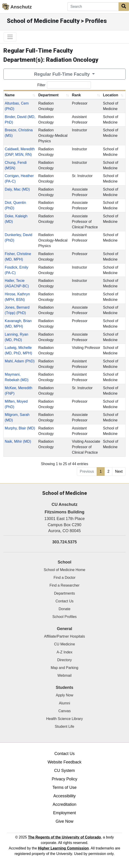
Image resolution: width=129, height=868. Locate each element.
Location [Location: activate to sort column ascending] (111, 95)
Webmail (64, 675)
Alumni (65, 703)
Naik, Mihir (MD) (18, 441)
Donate (64, 609)
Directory (64, 660)
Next (119, 471)
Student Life (64, 726)
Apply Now (64, 695)
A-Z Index (64, 652)
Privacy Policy (64, 779)
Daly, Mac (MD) (17, 189)
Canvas (64, 711)
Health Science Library (65, 719)
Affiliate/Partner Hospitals (64, 636)
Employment (64, 813)
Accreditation (64, 804)
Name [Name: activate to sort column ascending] (10, 95)
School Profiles (65, 617)
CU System (64, 771)
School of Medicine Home (64, 570)
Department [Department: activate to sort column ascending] (48, 95)
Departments (64, 593)
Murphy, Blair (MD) (20, 428)
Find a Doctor (64, 578)
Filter (64, 85)
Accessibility (64, 796)
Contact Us (64, 601)
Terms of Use (64, 787)
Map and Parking (65, 668)
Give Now (64, 821)
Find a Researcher (64, 585)
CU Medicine (64, 644)
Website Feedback (65, 762)
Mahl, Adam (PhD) (20, 361)
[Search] (93, 7)
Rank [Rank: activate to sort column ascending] (76, 95)
